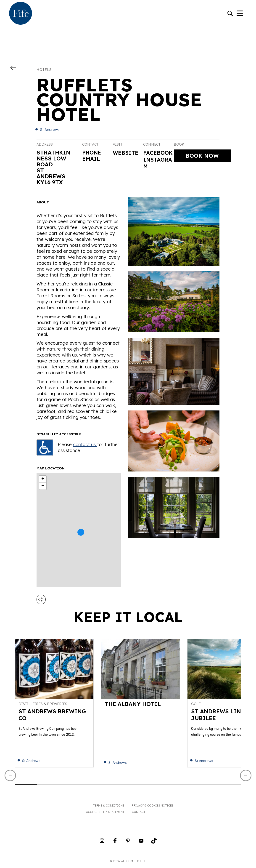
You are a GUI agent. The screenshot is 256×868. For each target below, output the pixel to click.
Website (126, 153)
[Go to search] (230, 14)
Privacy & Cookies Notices (153, 807)
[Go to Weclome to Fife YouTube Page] (141, 843)
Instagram (158, 170)
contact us (85, 444)
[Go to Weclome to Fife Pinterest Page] (128, 843)
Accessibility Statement (105, 813)
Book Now (202, 156)
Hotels (44, 70)
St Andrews (50, 130)
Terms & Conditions (109, 807)
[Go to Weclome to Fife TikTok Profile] (154, 843)
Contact (139, 813)
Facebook (157, 156)
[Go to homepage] (21, 14)
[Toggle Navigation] (240, 14)
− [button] (43, 486)
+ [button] (43, 479)
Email (91, 158)
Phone (92, 152)
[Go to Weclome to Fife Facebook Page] (115, 843)
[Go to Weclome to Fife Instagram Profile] (102, 843)
